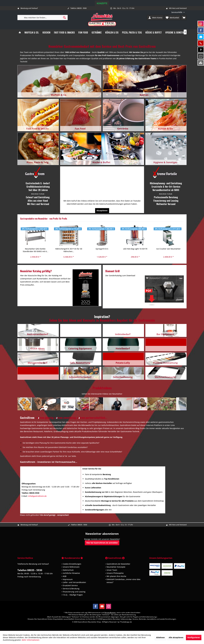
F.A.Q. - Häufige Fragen (73, 595)
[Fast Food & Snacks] (64, 32)
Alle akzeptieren (176, 637)
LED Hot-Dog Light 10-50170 (102, 249)
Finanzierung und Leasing (74, 592)
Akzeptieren (102, 210)
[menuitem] (178, 12)
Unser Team (112, 570)
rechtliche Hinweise (71, 573)
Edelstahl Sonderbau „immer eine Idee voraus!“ (123, 581)
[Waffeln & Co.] (32, 32)
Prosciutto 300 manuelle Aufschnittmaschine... (168, 250)
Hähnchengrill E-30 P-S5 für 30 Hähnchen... (35, 250)
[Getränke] (97, 32)
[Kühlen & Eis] (112, 32)
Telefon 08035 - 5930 (30, 570)
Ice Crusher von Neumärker (135, 249)
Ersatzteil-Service (70, 585)
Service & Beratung (71, 589)
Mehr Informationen (31, 640)
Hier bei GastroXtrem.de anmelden (102, 543)
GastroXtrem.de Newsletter (118, 564)
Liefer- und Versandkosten (74, 582)
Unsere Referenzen (71, 567)
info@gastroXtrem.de (37, 496)
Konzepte (102, 3)
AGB (65, 576)
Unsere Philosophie (115, 573)
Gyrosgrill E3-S (69, 249)
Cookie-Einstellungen (72, 564)
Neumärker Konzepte (116, 567)
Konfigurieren (194, 637)
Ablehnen (160, 637)
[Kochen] (46, 32)
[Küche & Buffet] (154, 32)
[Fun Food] (83, 32)
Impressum (68, 579)
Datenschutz (68, 570)
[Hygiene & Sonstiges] (176, 32)
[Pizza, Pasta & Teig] (132, 32)
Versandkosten (110, 613)
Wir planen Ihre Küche (116, 576)
